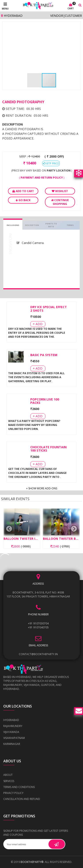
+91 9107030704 (38, 623)
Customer (73, 16)
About (8, 775)
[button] (74, 28)
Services (9, 781)
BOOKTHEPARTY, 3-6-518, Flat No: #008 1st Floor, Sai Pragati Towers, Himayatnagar (38, 594)
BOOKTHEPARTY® (32, 862)
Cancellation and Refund (22, 799)
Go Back (23, 200)
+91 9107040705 (38, 627)
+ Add (38, 324)
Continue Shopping (60, 202)
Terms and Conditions (19, 787)
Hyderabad (12, 16)
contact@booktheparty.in (38, 654)
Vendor (57, 16)
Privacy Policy (13, 793)
